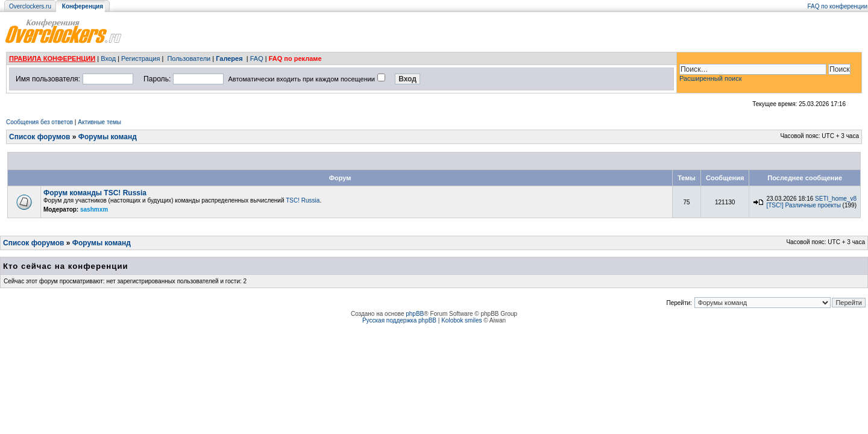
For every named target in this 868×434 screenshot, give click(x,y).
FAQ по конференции (838, 6)
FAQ (257, 58)
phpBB (415, 314)
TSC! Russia (303, 200)
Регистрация (140, 58)
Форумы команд (108, 137)
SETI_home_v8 (836, 199)
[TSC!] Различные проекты (803, 205)
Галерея (229, 58)
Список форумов (39, 137)
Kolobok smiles (461, 320)
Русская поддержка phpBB (399, 320)
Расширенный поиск (711, 78)
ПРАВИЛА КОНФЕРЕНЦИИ (52, 58)
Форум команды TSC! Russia (95, 193)
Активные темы (99, 122)
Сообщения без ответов (39, 122)
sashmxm (94, 209)
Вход (108, 58)
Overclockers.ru (30, 6)
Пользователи (189, 58)
